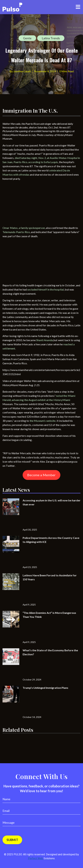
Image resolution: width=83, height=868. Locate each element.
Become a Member (41, 475)
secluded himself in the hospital (46, 289)
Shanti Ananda (45, 340)
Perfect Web (41, 858)
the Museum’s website (43, 421)
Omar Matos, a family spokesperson (24, 228)
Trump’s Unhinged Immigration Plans (45, 688)
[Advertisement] (28, 204)
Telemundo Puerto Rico (16, 232)
